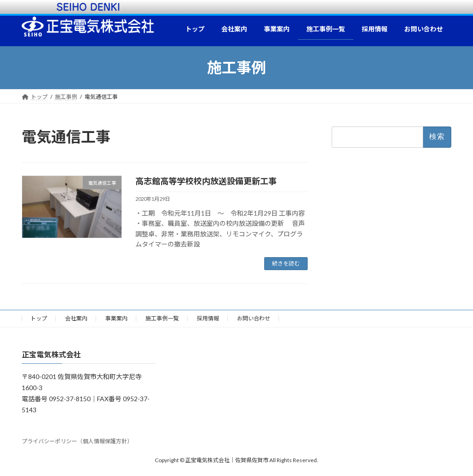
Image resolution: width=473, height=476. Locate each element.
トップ (39, 318)
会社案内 (76, 318)
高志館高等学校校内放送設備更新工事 (206, 181)
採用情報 (208, 318)
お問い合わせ (254, 318)
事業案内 (116, 318)
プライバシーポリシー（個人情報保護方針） (77, 441)
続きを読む (286, 263)
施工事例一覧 (162, 318)
